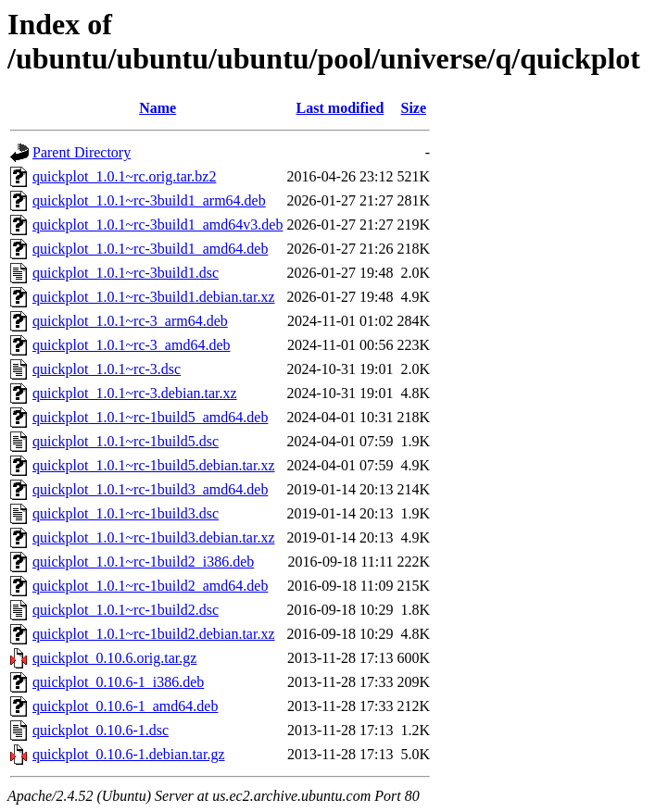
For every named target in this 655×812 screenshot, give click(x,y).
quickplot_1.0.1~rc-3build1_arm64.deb (149, 200)
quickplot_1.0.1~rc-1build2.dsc (126, 610)
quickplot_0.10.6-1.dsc (101, 730)
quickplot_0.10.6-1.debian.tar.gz (129, 754)
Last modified (340, 108)
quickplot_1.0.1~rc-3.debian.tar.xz (135, 393)
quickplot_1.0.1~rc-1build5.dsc (126, 441)
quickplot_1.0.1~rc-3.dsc (107, 369)
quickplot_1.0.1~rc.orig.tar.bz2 (124, 176)
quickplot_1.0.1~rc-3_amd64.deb (132, 345)
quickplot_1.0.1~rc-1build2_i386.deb (143, 562)
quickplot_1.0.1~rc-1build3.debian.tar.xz (153, 537)
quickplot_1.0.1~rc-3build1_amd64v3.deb (157, 225)
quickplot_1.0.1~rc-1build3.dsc (126, 513)
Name (157, 108)
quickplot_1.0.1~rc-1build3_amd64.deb (150, 489)
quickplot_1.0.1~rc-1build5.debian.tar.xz (153, 465)
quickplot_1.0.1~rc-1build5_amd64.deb (150, 417)
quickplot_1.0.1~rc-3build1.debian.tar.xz (153, 297)
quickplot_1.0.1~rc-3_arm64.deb (130, 321)
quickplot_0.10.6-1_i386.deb (118, 682)
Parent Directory (82, 152)
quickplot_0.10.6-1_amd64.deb (125, 706)
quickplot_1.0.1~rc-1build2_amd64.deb (150, 586)
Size (414, 108)
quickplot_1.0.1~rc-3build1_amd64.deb (150, 249)
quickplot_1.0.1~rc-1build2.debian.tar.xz (153, 634)
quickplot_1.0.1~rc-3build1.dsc (126, 273)
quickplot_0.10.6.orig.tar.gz (114, 658)
